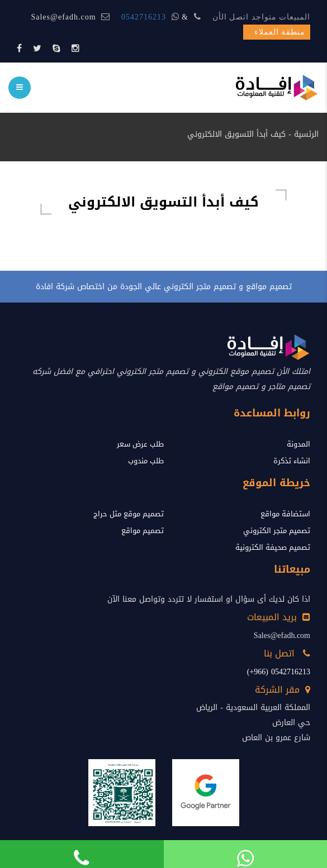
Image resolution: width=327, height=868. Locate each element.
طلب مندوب (146, 461)
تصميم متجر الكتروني (277, 531)
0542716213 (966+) (279, 672)
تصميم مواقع (143, 531)
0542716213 (144, 17)
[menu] (20, 88)
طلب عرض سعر (140, 444)
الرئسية (306, 134)
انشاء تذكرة (292, 461)
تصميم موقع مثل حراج (129, 514)
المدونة (298, 444)
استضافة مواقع (285, 514)
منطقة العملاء (280, 32)
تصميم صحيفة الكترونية (273, 547)
